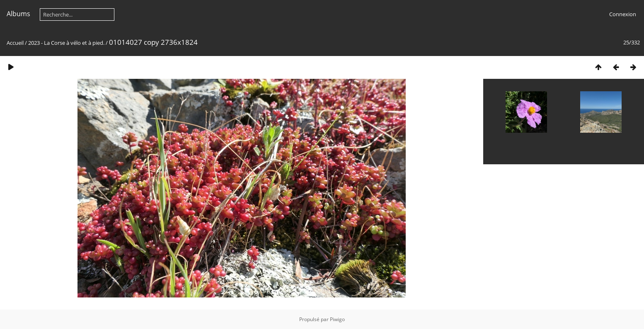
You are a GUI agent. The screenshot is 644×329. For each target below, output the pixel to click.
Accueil (15, 43)
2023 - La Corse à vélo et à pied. (66, 43)
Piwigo (337, 319)
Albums (18, 14)
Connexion (623, 14)
